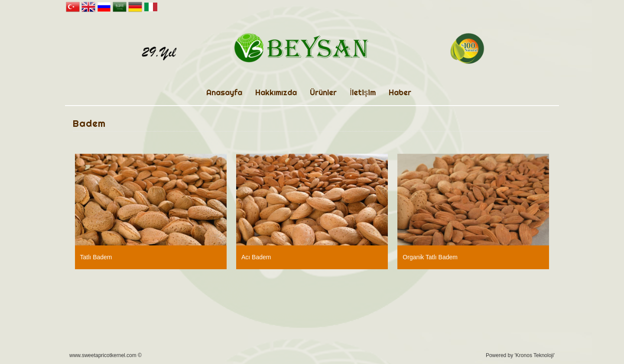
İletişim (363, 92)
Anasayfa (224, 92)
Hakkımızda (276, 92)
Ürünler (323, 92)
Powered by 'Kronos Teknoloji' (520, 355)
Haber (400, 92)
